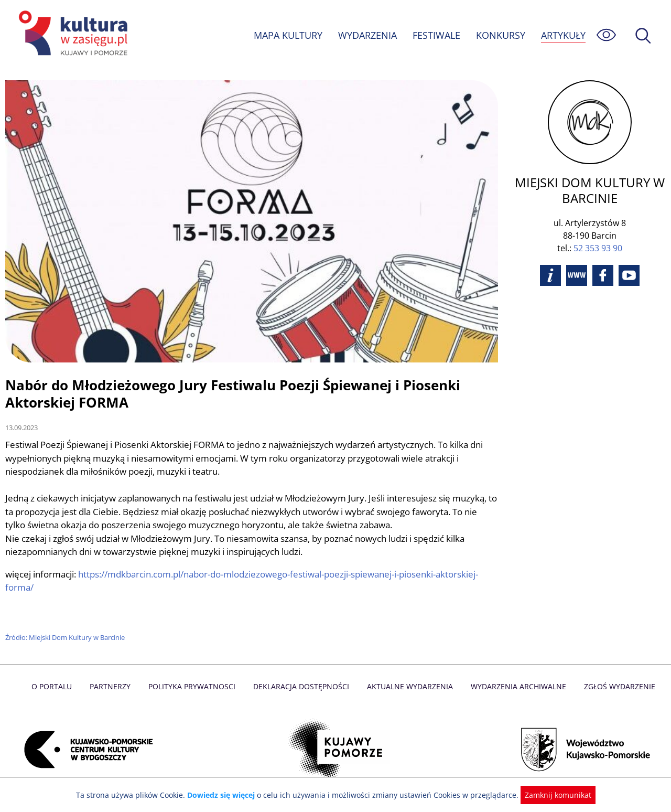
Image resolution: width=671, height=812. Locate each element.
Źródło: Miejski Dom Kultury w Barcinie (67, 637)
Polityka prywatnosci (194, 686)
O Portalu (56, 686)
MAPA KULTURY (287, 35)
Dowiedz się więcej (225, 795)
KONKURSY (500, 35)
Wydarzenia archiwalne (516, 686)
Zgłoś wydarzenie (615, 686)
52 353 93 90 (598, 248)
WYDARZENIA (367, 35)
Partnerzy (114, 686)
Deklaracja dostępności (302, 686)
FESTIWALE (436, 35)
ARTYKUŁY (563, 35)
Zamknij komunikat (552, 795)
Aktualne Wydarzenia (409, 686)
